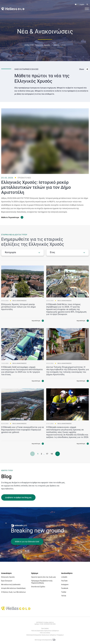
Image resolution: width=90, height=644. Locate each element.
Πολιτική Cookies (45, 633)
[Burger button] (87, 9)
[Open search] (87, 4)
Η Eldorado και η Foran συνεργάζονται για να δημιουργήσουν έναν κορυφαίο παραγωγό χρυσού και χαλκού (22, 431)
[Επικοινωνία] (76, 4)
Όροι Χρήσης (45, 628)
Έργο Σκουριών (7, 581)
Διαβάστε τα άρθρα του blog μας (18, 497)
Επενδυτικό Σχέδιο (38, 587)
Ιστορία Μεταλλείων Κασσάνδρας (13, 588)
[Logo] (13, 9)
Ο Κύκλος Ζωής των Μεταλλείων (13, 592)
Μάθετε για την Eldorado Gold (27, 542)
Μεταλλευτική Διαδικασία (11, 585)
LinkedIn (64, 577)
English (82, 4)
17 (47, 454)
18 (52, 454)
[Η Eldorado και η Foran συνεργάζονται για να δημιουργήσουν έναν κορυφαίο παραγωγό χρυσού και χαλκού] (23, 406)
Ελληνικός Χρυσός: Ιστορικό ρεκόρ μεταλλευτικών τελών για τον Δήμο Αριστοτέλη (18, 308)
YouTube (64, 581)
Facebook (65, 588)
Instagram (65, 585)
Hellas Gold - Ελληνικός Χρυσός (37, 45)
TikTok (64, 596)
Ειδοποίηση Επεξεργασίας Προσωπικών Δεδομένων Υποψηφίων (45, 635)
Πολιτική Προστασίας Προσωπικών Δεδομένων (45, 631)
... (44, 454)
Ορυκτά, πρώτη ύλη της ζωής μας (44, 577)
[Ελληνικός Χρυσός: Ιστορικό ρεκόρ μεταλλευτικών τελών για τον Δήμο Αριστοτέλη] (23, 283)
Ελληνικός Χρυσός (8, 577)
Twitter (64, 592)
